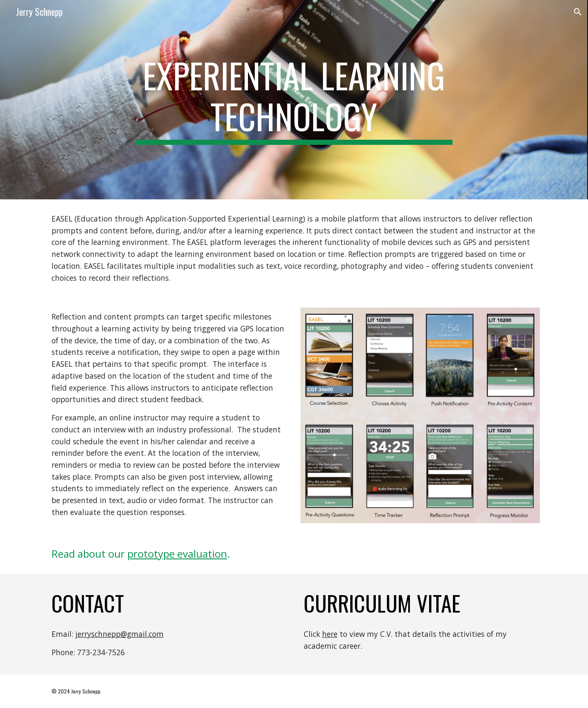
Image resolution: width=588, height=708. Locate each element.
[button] (578, 12)
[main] (294, 100)
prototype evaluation (177, 554)
